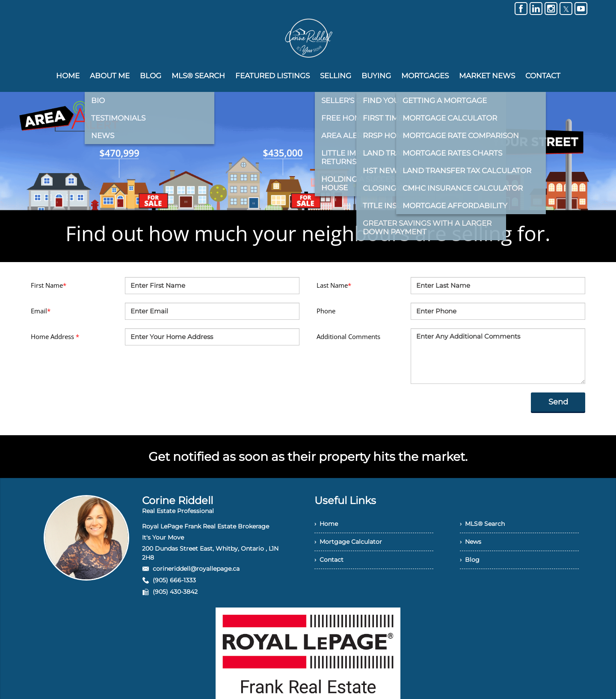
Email (41, 311)
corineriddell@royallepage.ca (196, 569)
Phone (326, 311)
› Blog (470, 560)
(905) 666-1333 (174, 580)
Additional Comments (348, 336)
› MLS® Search (482, 524)
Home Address (55, 336)
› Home (326, 524)
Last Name (334, 285)
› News (471, 542)
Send (558, 402)
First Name (49, 285)
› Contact (329, 560)
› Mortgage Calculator (348, 542)
